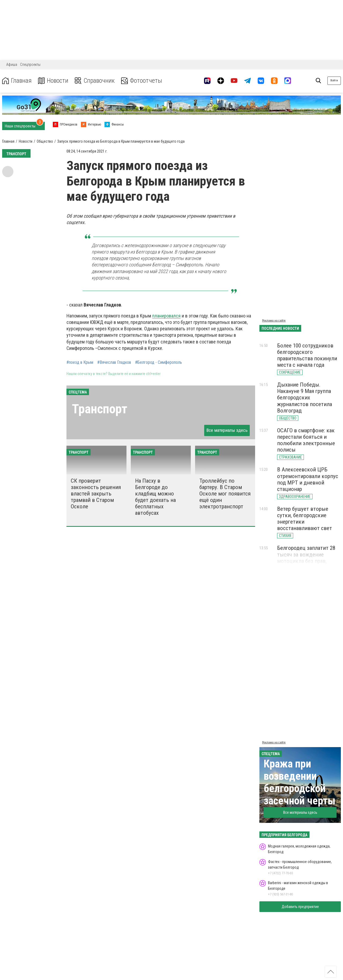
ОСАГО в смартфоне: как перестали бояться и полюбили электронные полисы (306, 440)
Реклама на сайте (274, 321)
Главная (17, 81)
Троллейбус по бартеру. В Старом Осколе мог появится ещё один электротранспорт (225, 494)
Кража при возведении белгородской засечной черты (300, 782)
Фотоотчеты (142, 81)
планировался (166, 316)
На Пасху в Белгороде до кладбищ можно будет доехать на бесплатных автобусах (155, 497)
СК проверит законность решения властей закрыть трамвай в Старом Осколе (96, 494)
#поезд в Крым (80, 362)
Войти (334, 80)
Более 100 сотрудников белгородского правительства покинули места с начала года (307, 355)
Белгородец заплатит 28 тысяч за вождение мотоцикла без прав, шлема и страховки (306, 558)
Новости (53, 81)
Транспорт (100, 409)
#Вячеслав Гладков (114, 362)
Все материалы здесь (227, 430)
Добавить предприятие (300, 907)
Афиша (12, 65)
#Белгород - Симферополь (159, 362)
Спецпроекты (30, 65)
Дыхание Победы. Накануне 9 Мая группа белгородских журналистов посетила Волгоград (305, 398)
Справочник (95, 81)
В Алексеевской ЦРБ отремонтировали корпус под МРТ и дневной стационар (308, 479)
